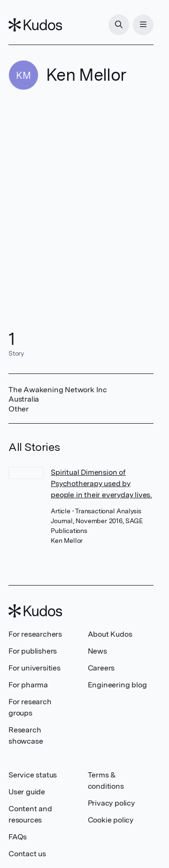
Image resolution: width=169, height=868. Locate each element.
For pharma (28, 685)
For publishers (33, 651)
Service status (33, 775)
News (97, 651)
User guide (27, 792)
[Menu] (143, 25)
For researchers (35, 634)
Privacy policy (111, 803)
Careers (101, 668)
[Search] (119, 25)
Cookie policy (111, 820)
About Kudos (110, 634)
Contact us (27, 854)
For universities (35, 668)
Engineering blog (117, 685)
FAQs (18, 837)
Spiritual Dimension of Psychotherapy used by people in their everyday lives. (101, 483)
